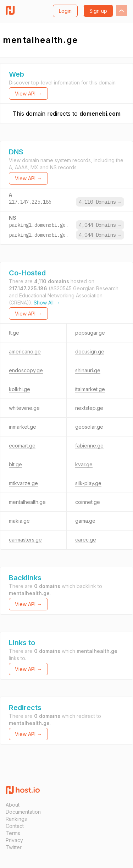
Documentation (23, 812)
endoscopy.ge (26, 370)
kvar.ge (84, 464)
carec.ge (86, 540)
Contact (15, 826)
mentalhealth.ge (27, 502)
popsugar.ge (90, 333)
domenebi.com (100, 114)
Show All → (47, 303)
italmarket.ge (90, 389)
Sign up (98, 11)
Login (65, 11)
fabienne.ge (89, 446)
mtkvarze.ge (23, 483)
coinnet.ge (88, 502)
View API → (28, 94)
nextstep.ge (89, 408)
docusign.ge (90, 351)
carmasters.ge (25, 540)
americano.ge (25, 351)
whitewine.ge (24, 408)
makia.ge (19, 521)
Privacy (14, 840)
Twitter (14, 847)
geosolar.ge (89, 427)
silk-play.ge (88, 483)
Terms (13, 833)
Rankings (16, 819)
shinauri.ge (88, 370)
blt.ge (15, 464)
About (13, 805)
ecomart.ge (22, 446)
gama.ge (85, 521)
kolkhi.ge (20, 389)
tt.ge (14, 333)
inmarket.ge (23, 427)
